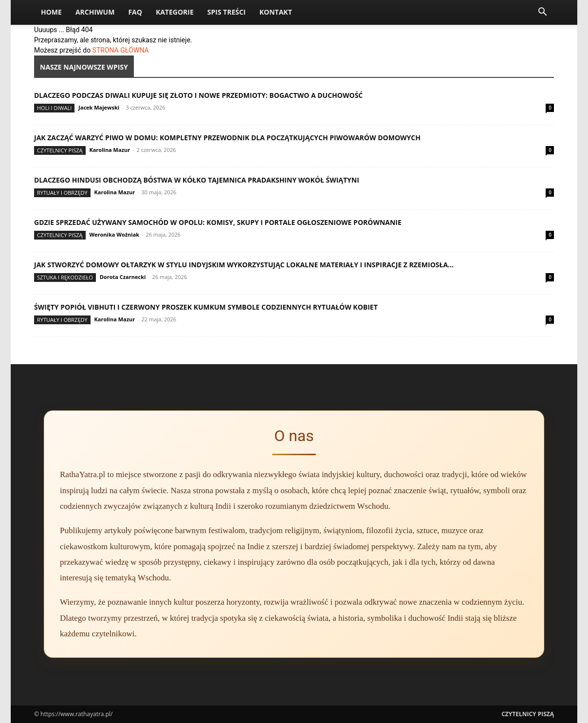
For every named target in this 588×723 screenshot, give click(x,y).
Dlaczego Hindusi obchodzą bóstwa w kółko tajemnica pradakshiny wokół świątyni (197, 180)
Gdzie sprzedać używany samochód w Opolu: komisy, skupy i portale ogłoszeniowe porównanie (218, 222)
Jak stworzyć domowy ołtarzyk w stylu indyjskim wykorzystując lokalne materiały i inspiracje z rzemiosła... (244, 265)
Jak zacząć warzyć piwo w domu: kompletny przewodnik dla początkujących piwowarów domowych (227, 138)
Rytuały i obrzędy (62, 193)
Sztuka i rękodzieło (65, 277)
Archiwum (95, 12)
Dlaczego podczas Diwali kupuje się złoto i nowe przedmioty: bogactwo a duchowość (198, 95)
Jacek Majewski (99, 107)
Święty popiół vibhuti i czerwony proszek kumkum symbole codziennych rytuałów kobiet (206, 307)
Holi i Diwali (54, 108)
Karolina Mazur (110, 150)
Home (51, 12)
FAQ (135, 12)
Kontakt (276, 12)
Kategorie (175, 12)
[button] (542, 13)
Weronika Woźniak (114, 234)
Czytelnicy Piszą (60, 150)
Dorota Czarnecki (123, 277)
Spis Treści (227, 12)
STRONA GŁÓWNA (121, 50)
